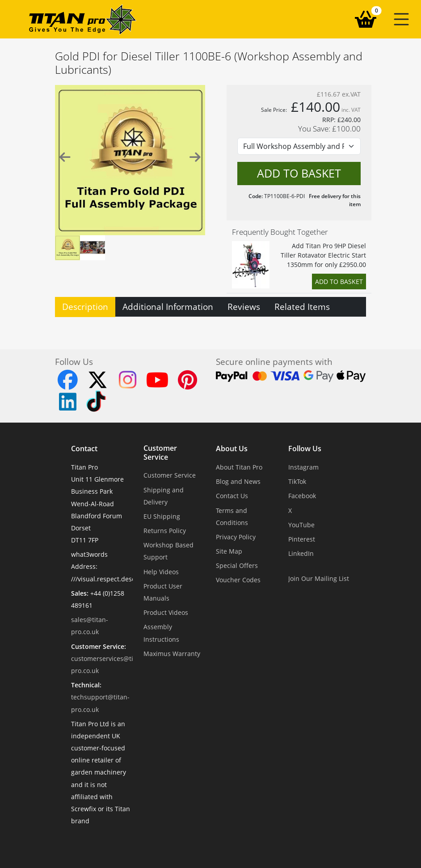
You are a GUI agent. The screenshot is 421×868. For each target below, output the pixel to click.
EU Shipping (162, 516)
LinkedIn (301, 553)
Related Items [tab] (302, 307)
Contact (84, 449)
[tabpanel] (210, 322)
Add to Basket (339, 282)
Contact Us (232, 496)
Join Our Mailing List (319, 578)
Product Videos (166, 612)
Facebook (302, 496)
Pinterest (302, 539)
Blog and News (238, 481)
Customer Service (160, 453)
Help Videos (161, 572)
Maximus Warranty (172, 654)
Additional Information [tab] (168, 307)
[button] (401, 19)
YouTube (301, 525)
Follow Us (305, 449)
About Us (232, 449)
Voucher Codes (238, 580)
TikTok (297, 481)
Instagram (303, 467)
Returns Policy (165, 531)
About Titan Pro (239, 467)
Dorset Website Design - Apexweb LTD (241, 843)
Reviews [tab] (244, 307)
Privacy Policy (236, 537)
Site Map (229, 551)
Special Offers (237, 565)
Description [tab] (85, 307)
